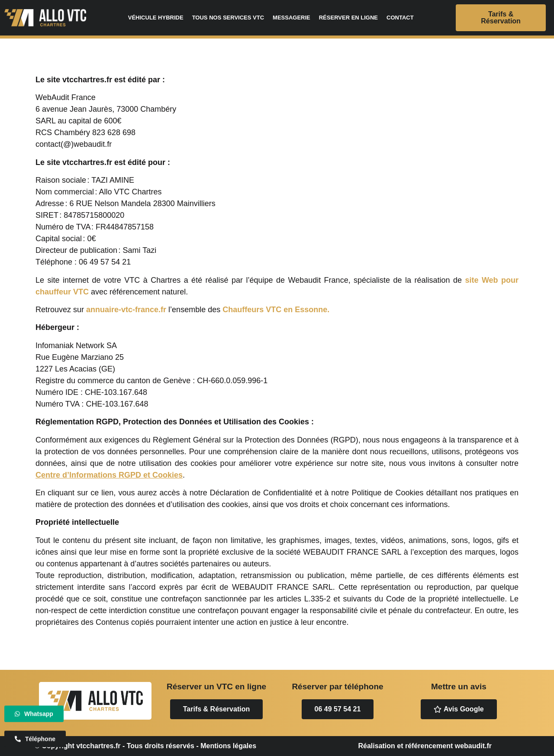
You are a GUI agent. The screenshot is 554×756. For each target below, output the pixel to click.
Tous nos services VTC (228, 18)
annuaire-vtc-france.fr (126, 310)
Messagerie (291, 18)
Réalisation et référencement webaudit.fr (425, 746)
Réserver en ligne (348, 18)
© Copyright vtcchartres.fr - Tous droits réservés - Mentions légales (145, 746)
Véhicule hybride (156, 18)
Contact (400, 18)
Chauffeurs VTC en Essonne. (276, 310)
